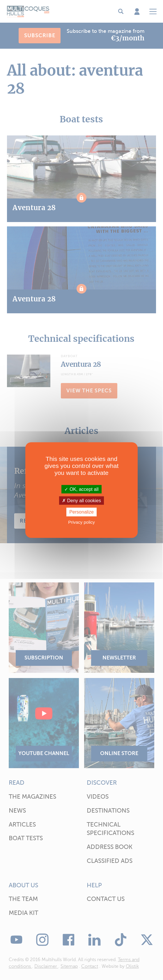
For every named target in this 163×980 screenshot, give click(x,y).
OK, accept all (81, 489)
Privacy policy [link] (81, 522)
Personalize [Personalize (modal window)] (81, 512)
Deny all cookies (81, 501)
